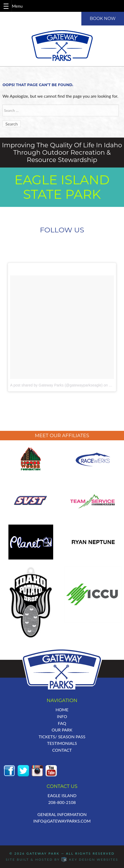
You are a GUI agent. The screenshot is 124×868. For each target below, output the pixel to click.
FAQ (62, 723)
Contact (62, 750)
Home (62, 710)
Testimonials (62, 743)
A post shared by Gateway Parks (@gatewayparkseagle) (56, 385)
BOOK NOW (103, 19)
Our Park (62, 730)
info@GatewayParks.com (62, 821)
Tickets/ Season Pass (62, 737)
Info (62, 716)
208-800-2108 (62, 802)
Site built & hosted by (62, 859)
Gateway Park (43, 853)
